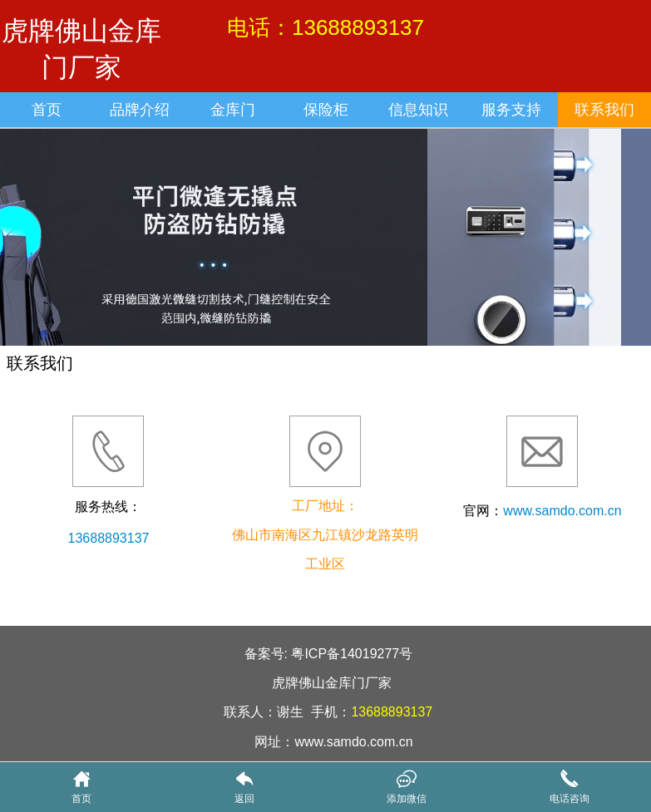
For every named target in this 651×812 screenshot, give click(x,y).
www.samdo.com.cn (562, 511)
